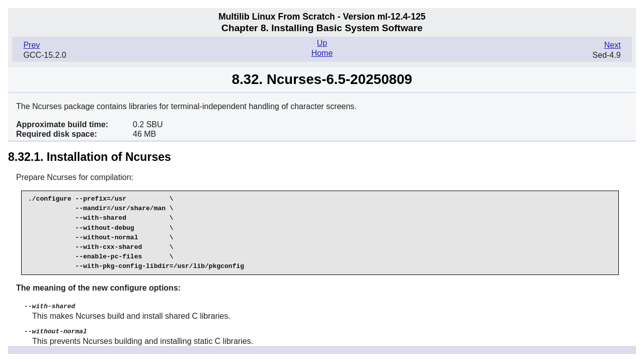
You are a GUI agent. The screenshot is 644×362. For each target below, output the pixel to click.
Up (322, 43)
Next (613, 45)
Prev (31, 45)
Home (322, 53)
